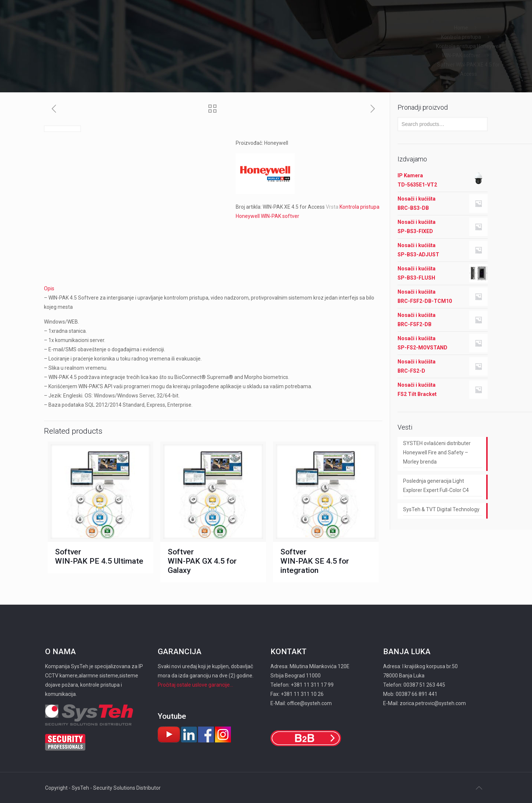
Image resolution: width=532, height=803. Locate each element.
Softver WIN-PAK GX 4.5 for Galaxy (202, 561)
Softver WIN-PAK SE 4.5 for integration (315, 561)
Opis (49, 288)
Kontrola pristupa (461, 37)
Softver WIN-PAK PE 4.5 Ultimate (99, 556)
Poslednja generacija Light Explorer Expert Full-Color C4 (436, 486)
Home (461, 28)
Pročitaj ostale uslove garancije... (195, 685)
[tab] (213, 289)
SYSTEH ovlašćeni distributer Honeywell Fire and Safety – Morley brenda (437, 452)
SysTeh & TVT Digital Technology (441, 509)
